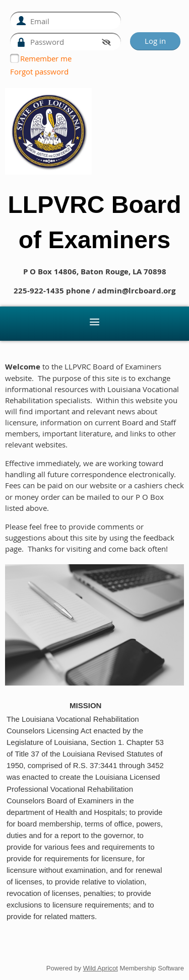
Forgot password (39, 71)
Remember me (46, 58)
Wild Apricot (101, 968)
